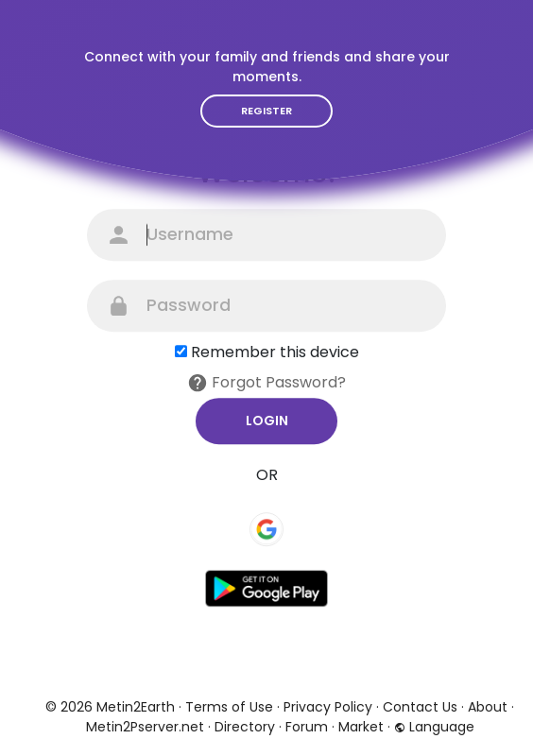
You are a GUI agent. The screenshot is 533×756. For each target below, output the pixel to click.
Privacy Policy (328, 707)
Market (361, 727)
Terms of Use (229, 707)
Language (434, 727)
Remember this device (275, 352)
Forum (307, 727)
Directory (245, 727)
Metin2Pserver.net (145, 727)
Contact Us (420, 707)
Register (266, 111)
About (488, 707)
